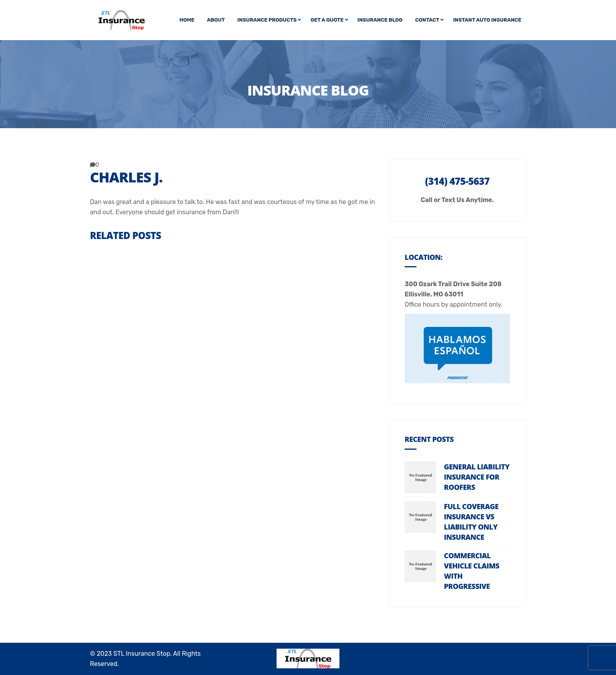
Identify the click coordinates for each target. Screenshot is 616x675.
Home (187, 20)
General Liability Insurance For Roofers (477, 477)
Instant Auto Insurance (487, 20)
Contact (427, 20)
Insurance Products (267, 20)
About (216, 20)
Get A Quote (327, 20)
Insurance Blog (380, 20)
